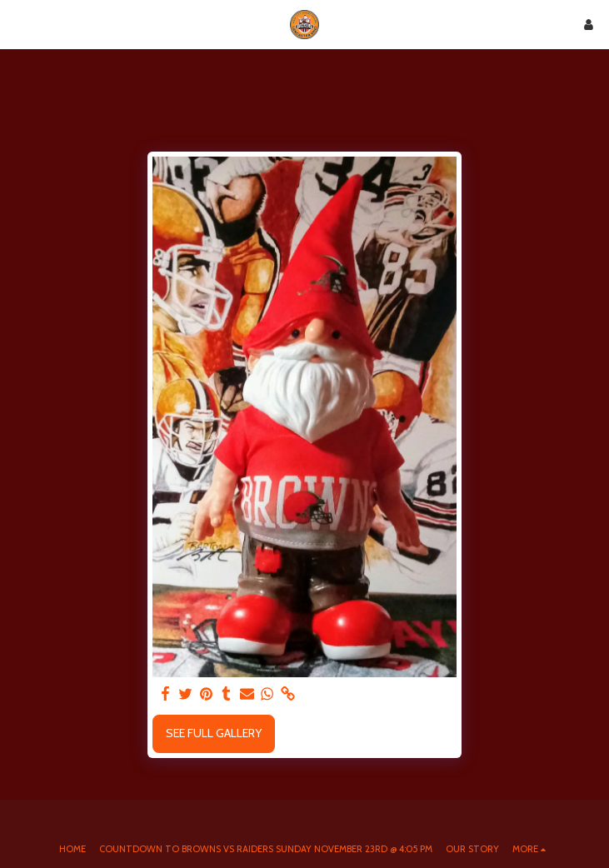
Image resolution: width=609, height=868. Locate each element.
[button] (18, 24)
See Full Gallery (214, 733)
